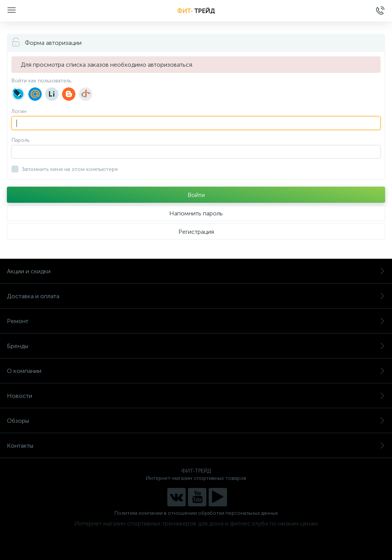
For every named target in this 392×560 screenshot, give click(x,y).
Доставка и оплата (196, 296)
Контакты (196, 446)
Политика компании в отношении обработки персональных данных (196, 513)
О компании (196, 371)
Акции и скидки (196, 271)
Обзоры (196, 421)
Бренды (196, 346)
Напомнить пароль (196, 213)
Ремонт (196, 321)
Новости (196, 396)
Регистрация (196, 232)
